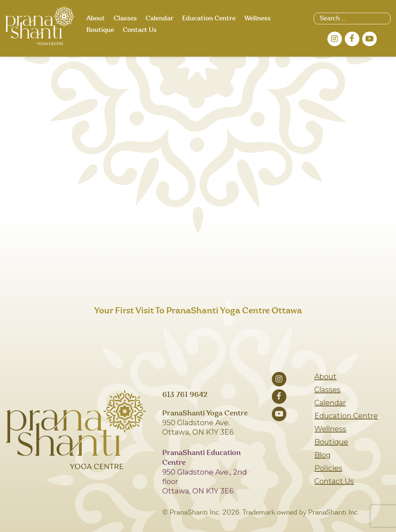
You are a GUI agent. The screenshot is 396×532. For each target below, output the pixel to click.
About (96, 19)
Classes (125, 19)
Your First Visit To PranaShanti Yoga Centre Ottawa (198, 311)
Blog (322, 455)
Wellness (258, 19)
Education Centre (209, 19)
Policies (328, 468)
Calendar (160, 19)
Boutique (100, 30)
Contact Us (140, 30)
